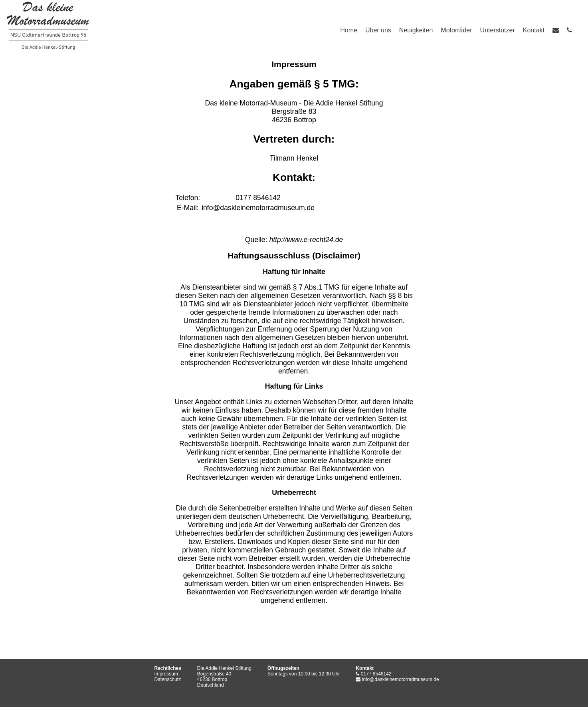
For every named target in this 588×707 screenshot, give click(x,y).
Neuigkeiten (416, 30)
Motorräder (456, 30)
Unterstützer (498, 30)
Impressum (166, 674)
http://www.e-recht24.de (306, 240)
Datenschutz (168, 679)
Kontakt (534, 30)
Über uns (378, 30)
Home (349, 30)
